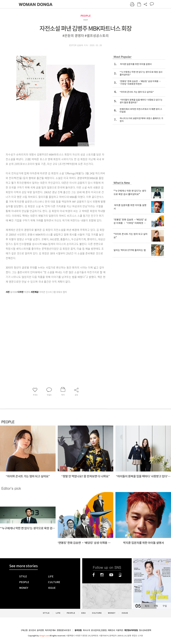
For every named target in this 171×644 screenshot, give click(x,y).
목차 (147, 606)
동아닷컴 (78, 630)
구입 (165, 606)
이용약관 (119, 630)
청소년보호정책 (145, 630)
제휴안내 (111, 630)
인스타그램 (102, 575)
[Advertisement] (28, 327)
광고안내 (32, 630)
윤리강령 (40, 630)
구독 (156, 606)
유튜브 (111, 575)
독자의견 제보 (50, 630)
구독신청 (24, 630)
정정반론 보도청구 (64, 630)
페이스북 (94, 575)
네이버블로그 (120, 575)
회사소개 (86, 630)
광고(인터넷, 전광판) (99, 630)
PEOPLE (86, 16)
